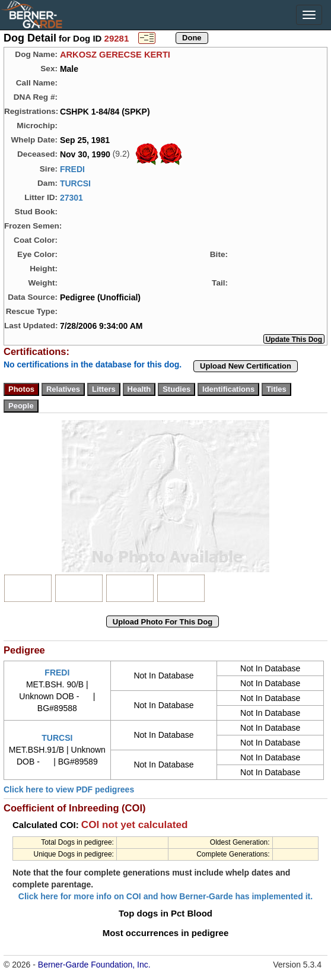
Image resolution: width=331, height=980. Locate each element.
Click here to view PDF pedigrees (69, 789)
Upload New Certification (246, 366)
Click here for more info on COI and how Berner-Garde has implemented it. (165, 896)
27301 (71, 198)
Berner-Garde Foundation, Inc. (94, 965)
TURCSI (75, 183)
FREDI (72, 169)
